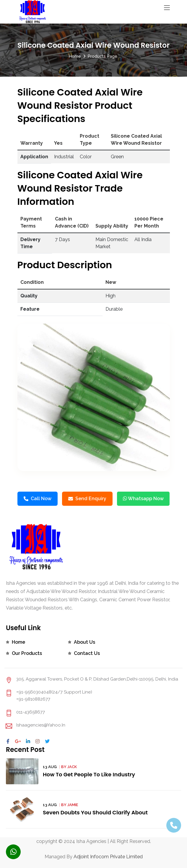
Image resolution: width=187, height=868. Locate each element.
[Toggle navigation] (167, 8)
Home (75, 56)
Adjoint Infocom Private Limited (108, 857)
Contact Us (87, 653)
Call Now (38, 499)
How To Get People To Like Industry (89, 774)
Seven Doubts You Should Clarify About (96, 812)
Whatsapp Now (143, 499)
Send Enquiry (87, 499)
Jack (72, 767)
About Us (84, 642)
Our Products (27, 653)
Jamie (73, 805)
